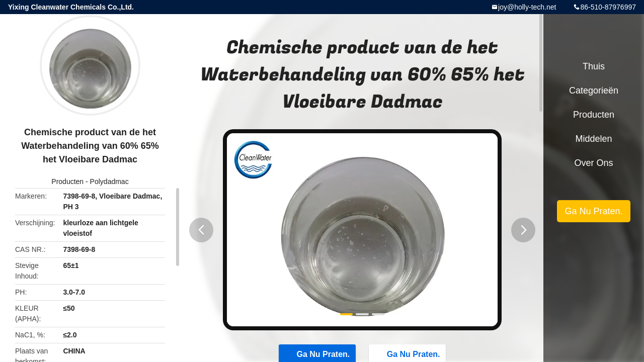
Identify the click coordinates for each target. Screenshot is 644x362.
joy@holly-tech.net (527, 7)
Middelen (593, 139)
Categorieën (594, 90)
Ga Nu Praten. (593, 211)
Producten (67, 182)
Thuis (594, 66)
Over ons (593, 163)
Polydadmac (109, 182)
